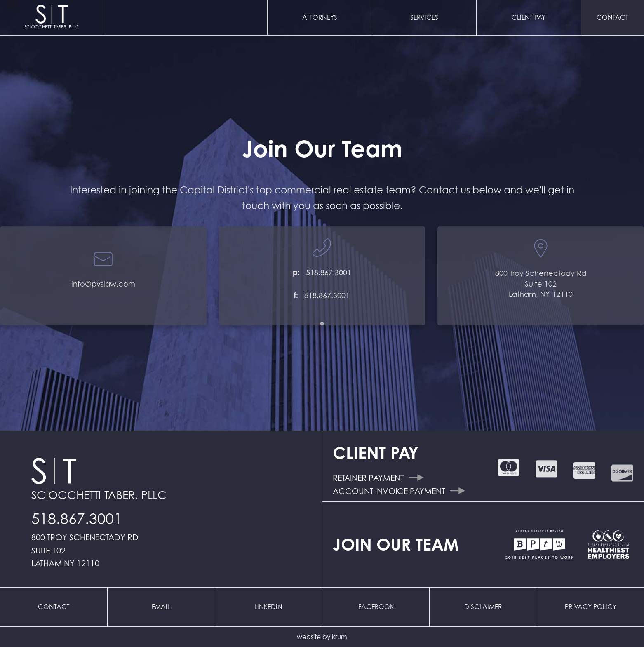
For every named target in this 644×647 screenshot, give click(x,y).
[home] (52, 18)
